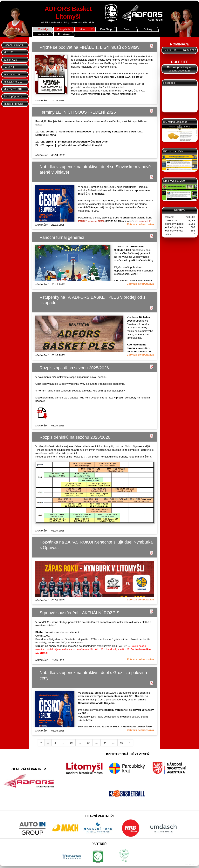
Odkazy (148, 29)
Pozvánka (64, 34)
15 (71, 743)
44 (105, 743)
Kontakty (43, 34)
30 (88, 743)
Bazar (127, 29)
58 (122, 743)
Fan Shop (106, 29)
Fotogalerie (64, 29)
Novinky (43, 29)
